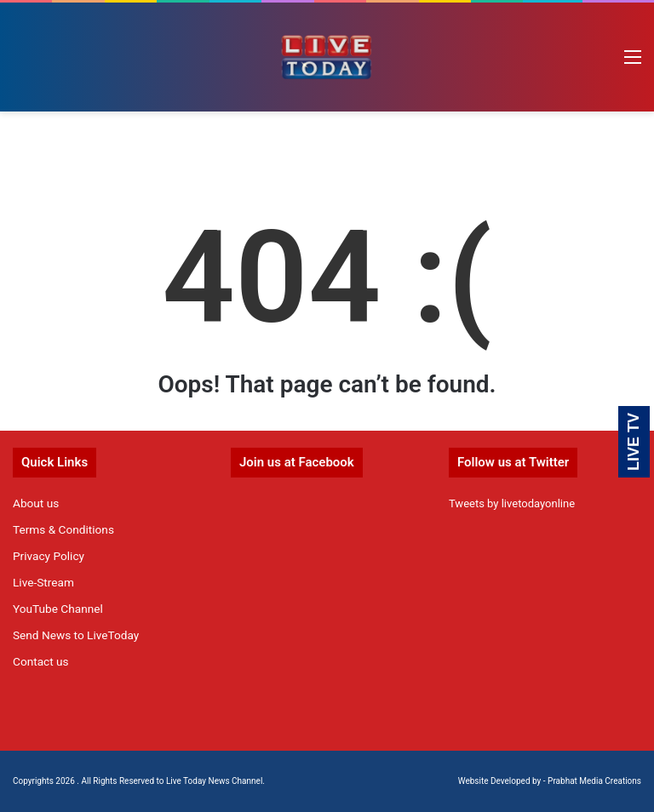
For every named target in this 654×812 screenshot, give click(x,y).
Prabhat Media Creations (594, 781)
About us (36, 503)
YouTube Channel (58, 609)
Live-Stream (43, 582)
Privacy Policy (49, 556)
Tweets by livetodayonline (512, 503)
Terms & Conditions (63, 529)
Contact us (41, 661)
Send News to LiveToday (76, 635)
